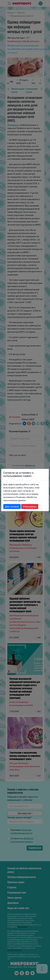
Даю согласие (12, 506)
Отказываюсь (30, 506)
